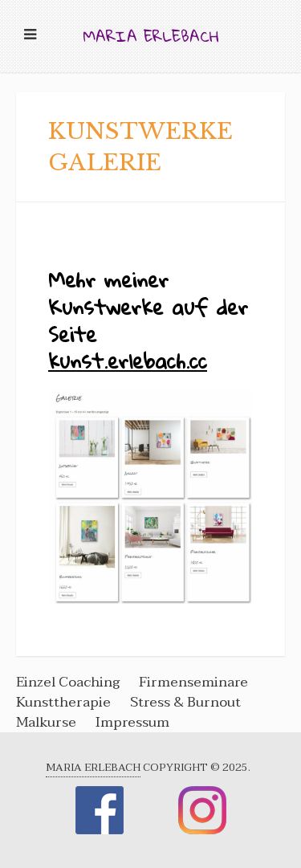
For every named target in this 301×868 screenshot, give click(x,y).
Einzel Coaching (69, 682)
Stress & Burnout (185, 702)
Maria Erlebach (151, 36)
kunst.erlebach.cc (128, 361)
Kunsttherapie (63, 702)
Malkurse (46, 722)
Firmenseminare (193, 682)
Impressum (132, 722)
